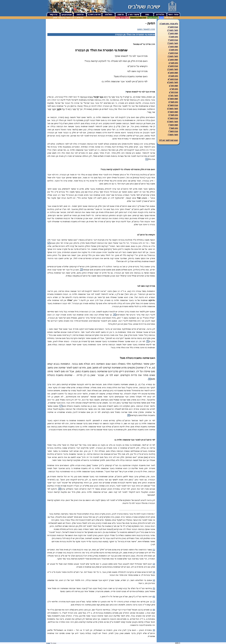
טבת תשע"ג (173, 53)
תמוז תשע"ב (173, 60)
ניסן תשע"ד (173, 37)
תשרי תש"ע (173, 96)
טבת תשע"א (173, 79)
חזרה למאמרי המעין (146, 29)
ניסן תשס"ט (173, 102)
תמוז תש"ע (174, 86)
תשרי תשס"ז (173, 135)
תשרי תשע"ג (173, 56)
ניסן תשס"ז (174, 128)
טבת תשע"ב (173, 66)
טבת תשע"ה (173, 27)
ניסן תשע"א (173, 76)
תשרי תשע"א (173, 82)
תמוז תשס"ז (173, 125)
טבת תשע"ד (173, 40)
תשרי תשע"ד (173, 43)
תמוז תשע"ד (173, 33)
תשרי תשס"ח (173, 122)
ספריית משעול (153, 18)
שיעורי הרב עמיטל (122, 18)
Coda (48, 643)
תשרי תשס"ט (173, 109)
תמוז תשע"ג (173, 47)
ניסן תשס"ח (173, 115)
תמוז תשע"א (173, 73)
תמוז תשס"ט (173, 99)
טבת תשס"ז (173, 131)
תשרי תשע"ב (173, 69)
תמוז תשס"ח (173, 112)
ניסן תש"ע (174, 89)
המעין (161, 18)
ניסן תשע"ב (173, 63)
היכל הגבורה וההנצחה (138, 18)
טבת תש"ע (174, 92)
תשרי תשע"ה (173, 30)
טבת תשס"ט (173, 105)
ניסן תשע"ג (173, 50)
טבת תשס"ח (173, 118)
